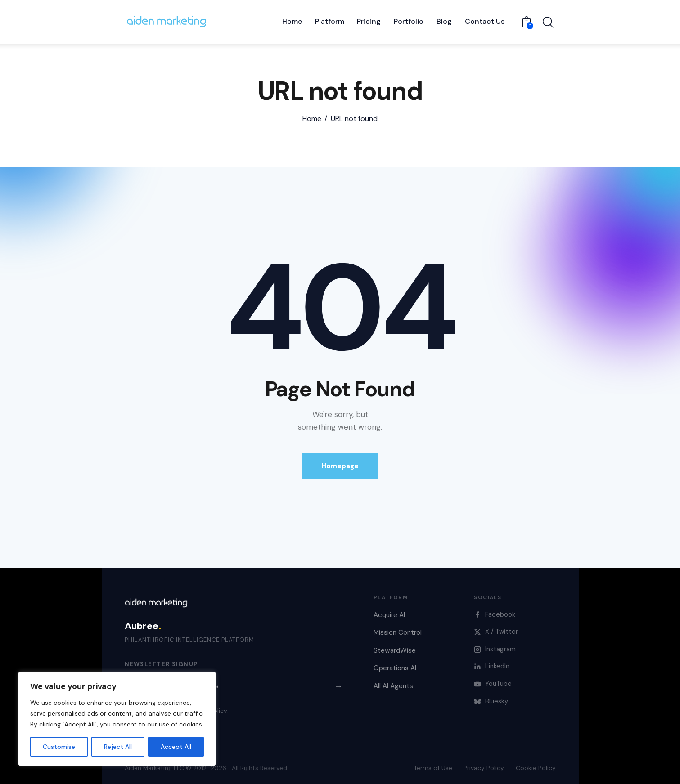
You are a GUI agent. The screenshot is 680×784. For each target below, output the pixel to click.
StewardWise (395, 650)
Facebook (495, 614)
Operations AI (395, 668)
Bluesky (491, 701)
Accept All (176, 747)
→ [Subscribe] (339, 686)
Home (312, 119)
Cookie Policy (536, 768)
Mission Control (398, 632)
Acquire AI (389, 615)
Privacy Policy (484, 768)
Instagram (495, 649)
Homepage (340, 466)
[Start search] (548, 23)
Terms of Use (433, 768)
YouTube (493, 684)
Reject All (118, 747)
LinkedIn (492, 666)
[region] (117, 719)
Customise (59, 747)
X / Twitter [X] (496, 632)
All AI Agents (393, 686)
